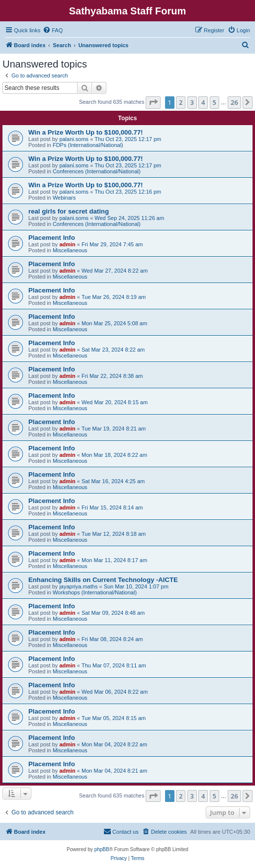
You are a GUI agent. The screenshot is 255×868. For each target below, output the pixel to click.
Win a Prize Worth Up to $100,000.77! (86, 132)
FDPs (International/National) (88, 145)
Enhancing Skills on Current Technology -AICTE (103, 580)
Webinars (64, 198)
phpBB (102, 849)
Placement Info (52, 238)
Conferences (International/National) (97, 171)
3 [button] (192, 102)
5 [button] (214, 102)
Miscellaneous (70, 250)
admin (67, 244)
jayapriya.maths (78, 586)
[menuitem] (53, 30)
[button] (153, 102)
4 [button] (203, 102)
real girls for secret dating (69, 211)
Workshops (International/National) (95, 592)
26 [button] (234, 102)
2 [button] (181, 102)
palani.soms (74, 139)
